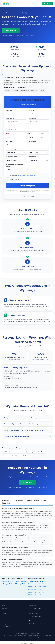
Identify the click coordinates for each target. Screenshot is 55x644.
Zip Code (42, 133)
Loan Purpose (32, 141)
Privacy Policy (33, 175)
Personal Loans (11, 13)
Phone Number (33, 118)
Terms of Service (22, 175)
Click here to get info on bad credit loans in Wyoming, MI (19, 451)
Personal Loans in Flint (35, 589)
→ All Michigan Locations (36, 581)
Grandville (8, 91)
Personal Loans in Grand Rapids (37, 586)
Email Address (10, 118)
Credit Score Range (12, 149)
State (29, 133)
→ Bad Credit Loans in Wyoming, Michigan (14, 581)
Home (4, 13)
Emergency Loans (34, 613)
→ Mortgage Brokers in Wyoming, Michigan (14, 583)
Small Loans (32, 610)
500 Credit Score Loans (35, 616)
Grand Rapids (25, 91)
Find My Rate (48, 3)
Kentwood (34, 91)
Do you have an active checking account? (15, 165)
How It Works (5, 610)
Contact (4, 613)
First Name (9, 110)
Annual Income (33, 149)
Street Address (10, 126)
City (7, 133)
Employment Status (12, 156)
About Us (4, 608)
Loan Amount (10, 141)
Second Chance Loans (35, 608)
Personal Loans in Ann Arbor (36, 592)
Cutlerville (16, 91)
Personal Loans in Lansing (36, 594)
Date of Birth (32, 156)
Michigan (18, 13)
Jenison (42, 91)
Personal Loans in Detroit (36, 583)
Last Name (32, 110)
